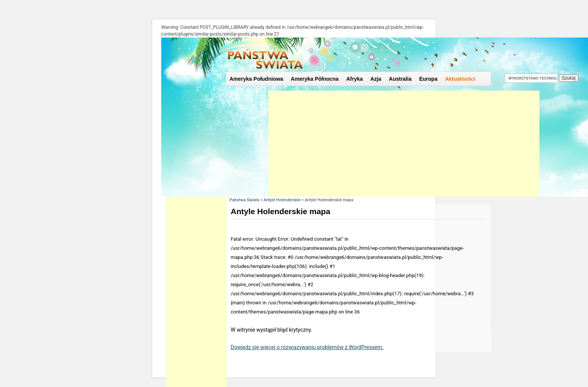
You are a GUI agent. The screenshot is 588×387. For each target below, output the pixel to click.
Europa (428, 79)
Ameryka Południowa (256, 79)
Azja (376, 79)
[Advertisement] (404, 144)
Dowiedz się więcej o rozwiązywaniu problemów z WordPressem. (307, 347)
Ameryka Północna (315, 79)
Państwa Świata (244, 200)
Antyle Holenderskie (282, 200)
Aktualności (460, 79)
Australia (400, 79)
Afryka (355, 79)
